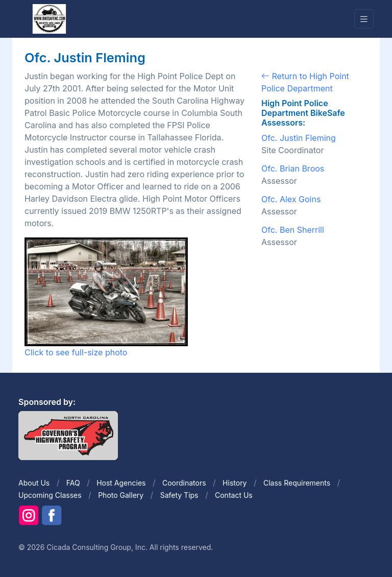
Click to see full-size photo (106, 297)
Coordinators (184, 483)
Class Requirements (297, 483)
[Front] (49, 18)
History (235, 483)
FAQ (73, 483)
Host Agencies (121, 483)
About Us (34, 483)
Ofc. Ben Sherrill (293, 230)
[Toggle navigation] (364, 19)
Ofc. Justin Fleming (299, 138)
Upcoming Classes (50, 495)
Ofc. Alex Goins (291, 199)
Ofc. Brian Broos (293, 169)
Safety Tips (179, 495)
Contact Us (234, 495)
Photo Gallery (121, 495)
